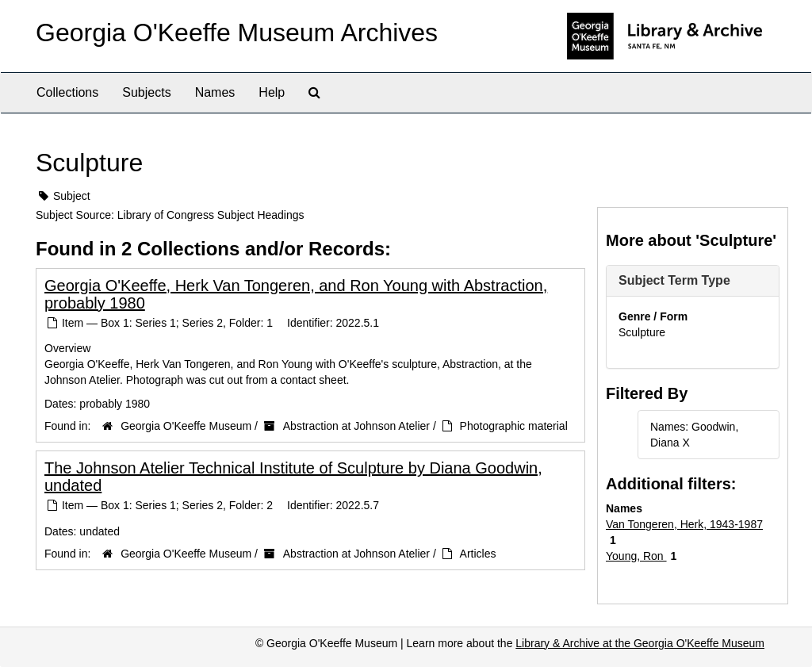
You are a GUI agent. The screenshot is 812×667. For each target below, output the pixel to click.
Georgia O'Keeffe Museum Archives (237, 33)
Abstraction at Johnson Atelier (356, 426)
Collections (67, 92)
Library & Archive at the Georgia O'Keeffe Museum (640, 643)
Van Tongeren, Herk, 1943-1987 (684, 524)
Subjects (146, 92)
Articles (478, 554)
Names (215, 92)
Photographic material (514, 426)
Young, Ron (636, 556)
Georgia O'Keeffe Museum (186, 426)
